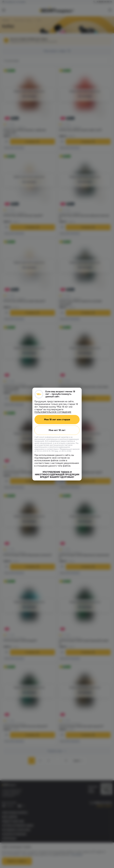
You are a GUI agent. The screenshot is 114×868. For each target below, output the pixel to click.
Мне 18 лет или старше (57, 419)
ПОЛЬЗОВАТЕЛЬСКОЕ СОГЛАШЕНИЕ (53, 412)
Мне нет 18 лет (57, 430)
